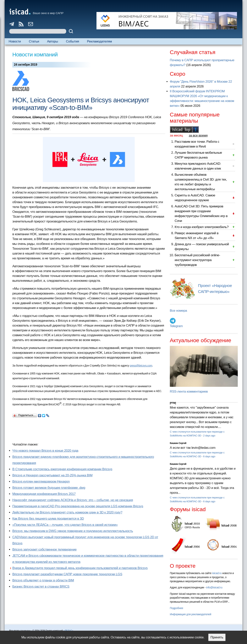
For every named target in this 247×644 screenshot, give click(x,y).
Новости (15, 41)
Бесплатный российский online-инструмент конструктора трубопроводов (197, 260)
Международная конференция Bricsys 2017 (44, 494)
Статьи (34, 41)
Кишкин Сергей (178, 443)
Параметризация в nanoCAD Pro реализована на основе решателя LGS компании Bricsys (78, 506)
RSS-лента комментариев (189, 392)
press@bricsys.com (141, 366)
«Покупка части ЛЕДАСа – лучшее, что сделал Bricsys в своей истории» (65, 525)
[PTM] (173, 403)
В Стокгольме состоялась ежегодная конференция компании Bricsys (62, 469)
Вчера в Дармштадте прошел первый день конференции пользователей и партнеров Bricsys (80, 568)
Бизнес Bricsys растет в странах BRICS (41, 587)
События (73, 41)
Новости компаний (35, 55)
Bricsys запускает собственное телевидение (44, 549)
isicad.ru (217, 573)
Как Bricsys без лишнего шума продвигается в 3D (48, 519)
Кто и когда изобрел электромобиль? (202, 227)
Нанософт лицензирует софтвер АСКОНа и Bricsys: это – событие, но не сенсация (73, 500)
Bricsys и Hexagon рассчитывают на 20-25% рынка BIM (52, 475)
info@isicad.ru (214, 587)
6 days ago (209, 456)
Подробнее (176, 608)
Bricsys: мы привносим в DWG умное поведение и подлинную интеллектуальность (73, 531)
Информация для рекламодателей (190, 614)
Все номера (178, 311)
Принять (217, 637)
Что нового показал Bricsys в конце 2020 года (45, 451)
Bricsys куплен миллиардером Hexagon (41, 482)
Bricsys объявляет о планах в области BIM (43, 580)
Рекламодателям (99, 41)
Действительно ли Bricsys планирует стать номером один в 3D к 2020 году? (67, 512)
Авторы (52, 41)
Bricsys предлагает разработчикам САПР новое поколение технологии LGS (67, 574)
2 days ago (209, 436)
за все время (198, 135)
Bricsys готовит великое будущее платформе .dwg (49, 488)
